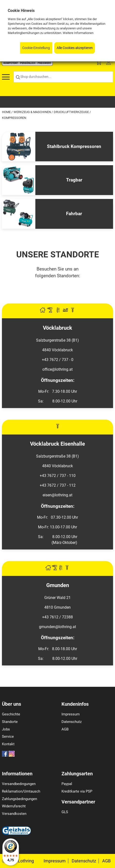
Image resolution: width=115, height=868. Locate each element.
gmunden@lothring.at (57, 627)
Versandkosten (14, 814)
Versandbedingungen (19, 784)
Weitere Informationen (78, 33)
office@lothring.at (57, 369)
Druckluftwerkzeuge (72, 112)
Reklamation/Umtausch (21, 791)
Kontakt (8, 744)
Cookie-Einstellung (36, 48)
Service (8, 737)
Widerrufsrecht (14, 806)
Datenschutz (72, 722)
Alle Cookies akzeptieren (75, 48)
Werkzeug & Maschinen (33, 112)
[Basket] (99, 63)
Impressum (71, 714)
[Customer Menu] (108, 63)
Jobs (6, 729)
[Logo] (27, 64)
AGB (65, 729)
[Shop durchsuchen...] (63, 77)
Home (7, 112)
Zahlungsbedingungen (19, 799)
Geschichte (11, 714)
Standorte (10, 722)
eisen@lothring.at (57, 495)
